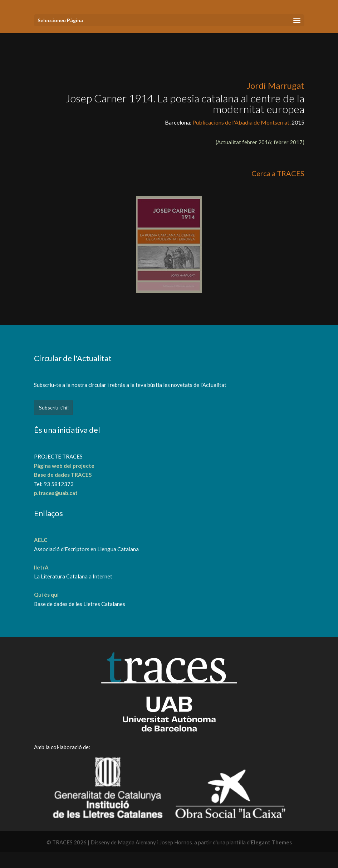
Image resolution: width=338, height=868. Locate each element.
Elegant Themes (271, 842)
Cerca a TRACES (278, 173)
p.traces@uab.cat (56, 493)
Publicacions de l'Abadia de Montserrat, (242, 122)
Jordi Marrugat (276, 85)
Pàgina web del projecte (64, 466)
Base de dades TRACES (63, 475)
